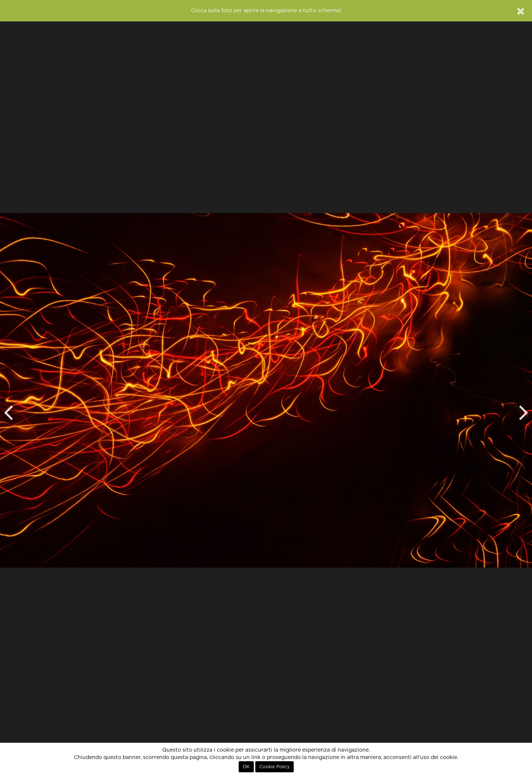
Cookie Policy (274, 767)
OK (246, 767)
